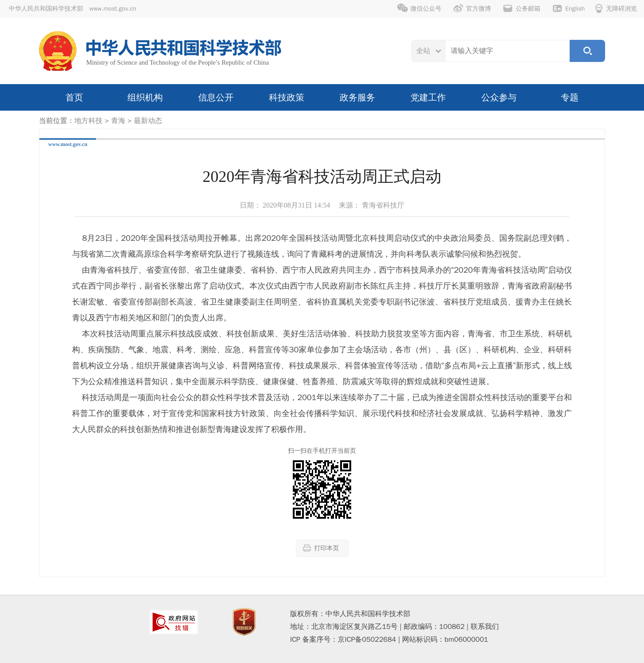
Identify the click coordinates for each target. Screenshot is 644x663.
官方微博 (472, 8)
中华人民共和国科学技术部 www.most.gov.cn (73, 9)
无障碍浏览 (616, 8)
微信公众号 (419, 8)
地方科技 (88, 121)
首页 (74, 97)
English (568, 8)
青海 (118, 121)
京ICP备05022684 (367, 640)
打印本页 (321, 548)
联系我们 (485, 627)
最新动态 (148, 121)
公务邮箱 (521, 8)
